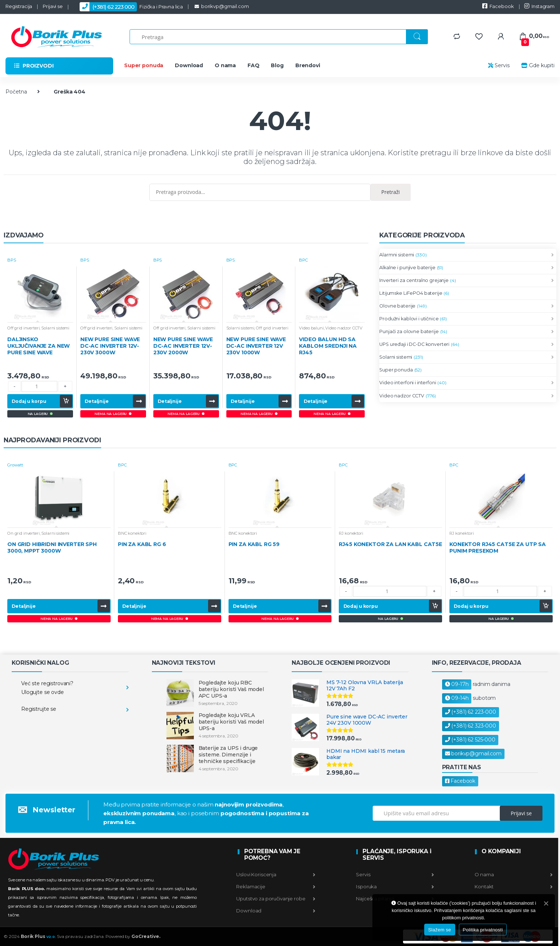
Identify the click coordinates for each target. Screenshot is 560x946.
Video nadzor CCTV (344, 328)
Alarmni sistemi (397, 255)
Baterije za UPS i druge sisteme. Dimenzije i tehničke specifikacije (228, 755)
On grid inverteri (24, 533)
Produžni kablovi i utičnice (409, 319)
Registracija (19, 6)
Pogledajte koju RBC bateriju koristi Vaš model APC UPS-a (231, 689)
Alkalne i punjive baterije (407, 268)
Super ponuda (144, 65)
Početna (16, 92)
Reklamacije (276, 886)
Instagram (539, 6)
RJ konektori (351, 533)
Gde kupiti (537, 65)
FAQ (254, 65)
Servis (499, 65)
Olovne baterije (397, 306)
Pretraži (391, 192)
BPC (304, 260)
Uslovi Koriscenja (276, 874)
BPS (12, 260)
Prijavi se (53, 6)
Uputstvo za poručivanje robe (276, 899)
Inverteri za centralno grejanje (414, 281)
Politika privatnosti (483, 930)
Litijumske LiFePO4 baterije (411, 293)
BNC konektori (132, 533)
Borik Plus (38, 936)
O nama (225, 65)
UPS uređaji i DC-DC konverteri (414, 344)
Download (189, 65)
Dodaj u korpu (29, 401)
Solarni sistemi (55, 328)
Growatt (15, 465)
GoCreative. (146, 936)
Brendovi (308, 65)
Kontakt (513, 886)
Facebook (498, 6)
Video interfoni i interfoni (408, 383)
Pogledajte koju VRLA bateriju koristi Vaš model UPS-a (231, 722)
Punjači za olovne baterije (409, 332)
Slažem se (440, 930)
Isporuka (394, 886)
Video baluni (311, 328)
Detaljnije (97, 401)
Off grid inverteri (23, 328)
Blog (277, 65)
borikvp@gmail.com (221, 6)
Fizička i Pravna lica (128, 7)
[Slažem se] (546, 903)
